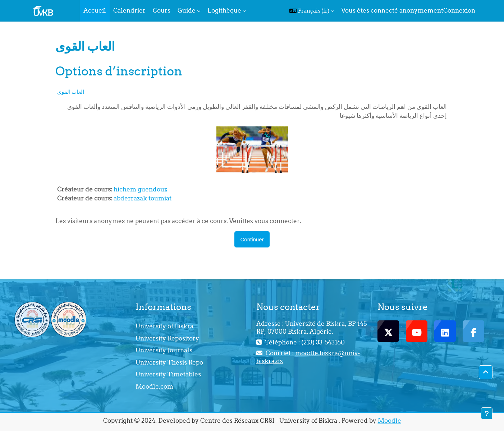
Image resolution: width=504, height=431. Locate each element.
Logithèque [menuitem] (224, 10)
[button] (312, 11)
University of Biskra (164, 326)
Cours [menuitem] (162, 10)
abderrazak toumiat (143, 198)
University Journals (164, 350)
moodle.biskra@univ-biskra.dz (308, 357)
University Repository (167, 338)
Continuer (252, 239)
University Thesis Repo (169, 362)
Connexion (459, 10)
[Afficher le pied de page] (487, 413)
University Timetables (168, 374)
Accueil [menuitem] (95, 10)
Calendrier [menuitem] (129, 10)
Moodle (390, 421)
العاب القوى (71, 92)
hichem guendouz (140, 189)
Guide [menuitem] (187, 10)
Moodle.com (154, 386)
